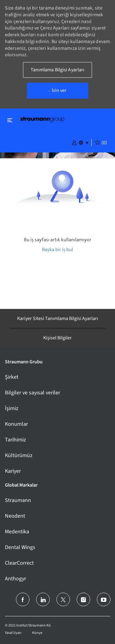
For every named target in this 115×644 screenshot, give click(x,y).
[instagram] (83, 599)
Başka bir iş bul (57, 249)
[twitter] (63, 599)
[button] (74, 142)
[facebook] (23, 599)
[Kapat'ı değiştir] (10, 120)
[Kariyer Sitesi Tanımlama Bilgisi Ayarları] (58, 318)
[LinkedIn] (43, 599)
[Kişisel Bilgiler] (57, 338)
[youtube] (104, 599)
